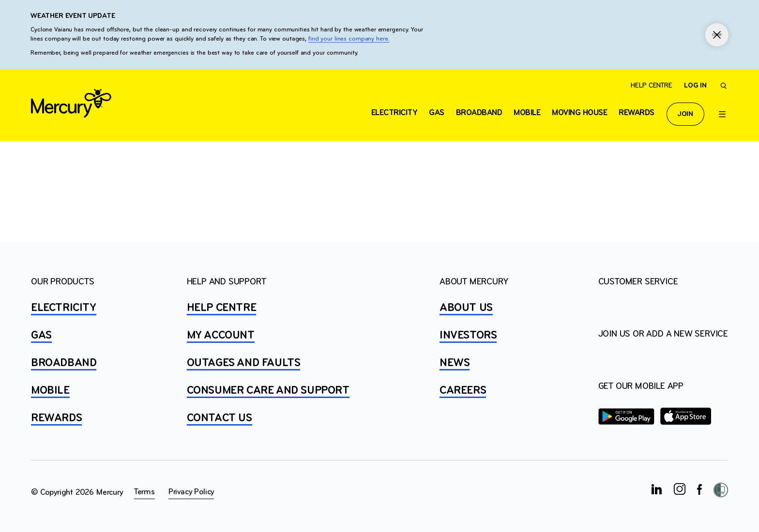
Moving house (579, 113)
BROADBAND (64, 363)
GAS (41, 336)
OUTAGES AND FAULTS (244, 363)
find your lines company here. (349, 39)
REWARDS (56, 418)
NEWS (455, 363)
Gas (437, 113)
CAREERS (463, 391)
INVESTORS (468, 336)
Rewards (637, 113)
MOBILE (50, 391)
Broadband (479, 113)
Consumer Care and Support (268, 391)
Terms (144, 492)
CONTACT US (220, 418)
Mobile (527, 113)
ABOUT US (466, 308)
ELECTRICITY (395, 113)
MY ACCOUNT (221, 336)
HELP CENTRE (222, 308)
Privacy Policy (191, 492)
